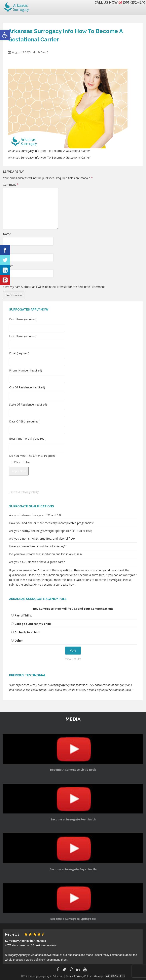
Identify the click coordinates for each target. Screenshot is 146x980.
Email (6, 250)
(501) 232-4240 (133, 2)
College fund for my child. (33, 624)
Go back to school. (28, 632)
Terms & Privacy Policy (24, 492)
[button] (5, 35)
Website (8, 266)
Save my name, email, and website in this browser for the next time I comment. (54, 287)
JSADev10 (42, 52)
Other (19, 640)
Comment (11, 185)
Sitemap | (100, 976)
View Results (73, 659)
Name (7, 234)
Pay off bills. (23, 615)
